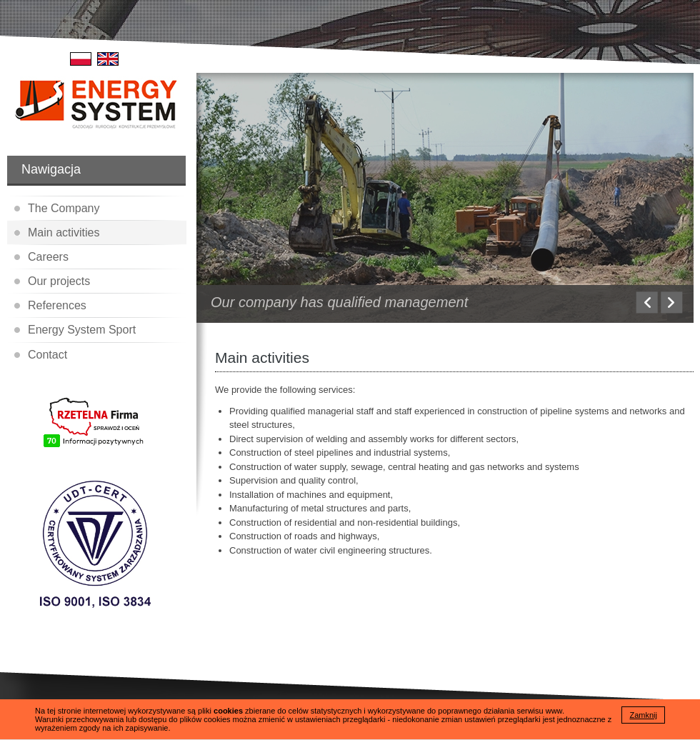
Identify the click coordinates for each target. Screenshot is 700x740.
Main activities (64, 232)
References (57, 305)
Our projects (59, 281)
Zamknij (643, 715)
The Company (64, 208)
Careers (48, 257)
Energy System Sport (82, 330)
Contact (47, 355)
